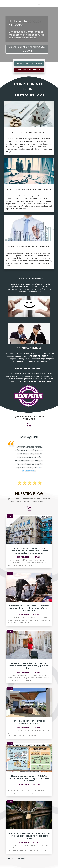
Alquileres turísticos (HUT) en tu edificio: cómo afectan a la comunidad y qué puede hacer (29, 624)
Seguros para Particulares (29, 63)
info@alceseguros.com (19, 862)
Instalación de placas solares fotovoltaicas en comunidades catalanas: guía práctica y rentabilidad (29, 566)
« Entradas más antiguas (16, 816)
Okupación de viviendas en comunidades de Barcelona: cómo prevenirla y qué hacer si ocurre (29, 794)
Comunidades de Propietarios (29, 515)
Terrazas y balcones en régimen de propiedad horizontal (29, 680)
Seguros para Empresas (29, 70)
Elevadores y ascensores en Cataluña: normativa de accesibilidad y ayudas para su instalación (29, 736)
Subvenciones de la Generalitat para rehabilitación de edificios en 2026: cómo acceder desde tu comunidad (29, 509)
